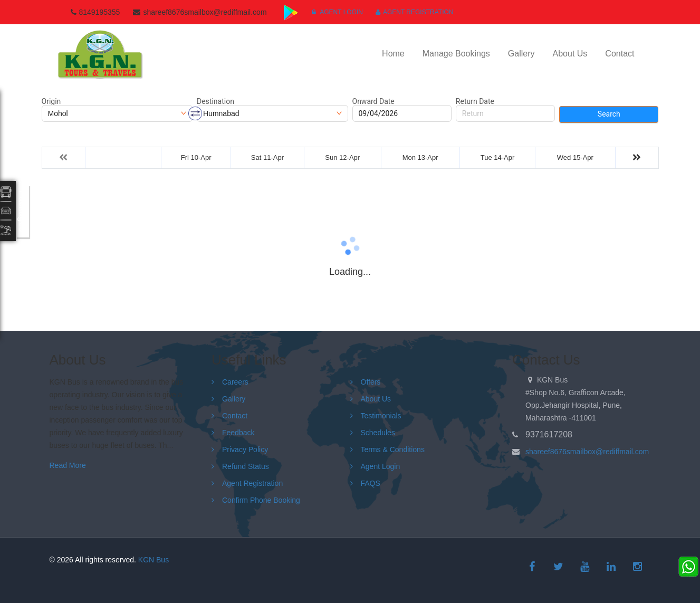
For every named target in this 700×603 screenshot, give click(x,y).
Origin (51, 101)
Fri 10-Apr (196, 157)
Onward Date (373, 101)
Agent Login (337, 12)
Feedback (238, 433)
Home (393, 54)
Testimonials (381, 416)
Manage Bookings (456, 54)
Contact (620, 54)
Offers (371, 382)
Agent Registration (415, 12)
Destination (215, 101)
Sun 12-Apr (342, 157)
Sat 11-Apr (267, 157)
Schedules (378, 433)
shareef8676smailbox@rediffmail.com (587, 452)
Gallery (521, 54)
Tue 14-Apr (498, 157)
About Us (570, 54)
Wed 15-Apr (575, 157)
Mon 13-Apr (420, 157)
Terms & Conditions (393, 449)
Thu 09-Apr (123, 157)
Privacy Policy (245, 449)
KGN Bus (154, 560)
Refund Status (246, 466)
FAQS (371, 483)
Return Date (475, 101)
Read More (68, 465)
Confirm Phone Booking (261, 500)
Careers (235, 382)
